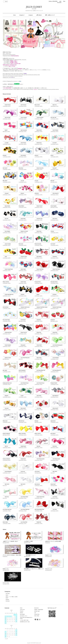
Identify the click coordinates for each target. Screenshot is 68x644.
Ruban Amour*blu (39, 168)
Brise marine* (22, 408)
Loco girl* (36, 181)
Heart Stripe (38, 396)
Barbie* (5, 130)
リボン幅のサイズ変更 (28, 541)
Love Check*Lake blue (7, 509)
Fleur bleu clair (53, 117)
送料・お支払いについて (50, 15)
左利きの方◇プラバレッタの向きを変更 (53, 541)
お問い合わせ (39, 15)
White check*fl (54, 408)
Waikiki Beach (22, 446)
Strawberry (38, 320)
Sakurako (37, 446)
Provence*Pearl (38, 282)
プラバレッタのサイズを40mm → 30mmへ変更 (12, 555)
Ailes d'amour (37, 484)
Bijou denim (5, 181)
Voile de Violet (6, 117)
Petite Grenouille (38, 244)
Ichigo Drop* (54, 332)
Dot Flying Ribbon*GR (40, 370)
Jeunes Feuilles (7, 244)
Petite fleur (37, 193)
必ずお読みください (24, 616)
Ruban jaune (38, 143)
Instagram (31, 15)
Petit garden (22, 345)
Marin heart (21, 244)
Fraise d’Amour (7, 105)
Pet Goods (8, 601)
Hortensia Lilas (39, 219)
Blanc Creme (37, 105)
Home (14, 15)
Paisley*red (38, 522)
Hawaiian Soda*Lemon (24, 307)
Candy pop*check (7, 332)
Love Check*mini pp (24, 383)
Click (20, 81)
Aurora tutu (22, 471)
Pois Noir (5, 219)
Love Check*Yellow (23, 497)
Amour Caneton (23, 117)
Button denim (38, 130)
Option (7, 595)
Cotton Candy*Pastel (8, 269)
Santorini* (37, 155)
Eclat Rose (54, 446)
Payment (22, 611)
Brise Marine (53, 434)
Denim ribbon (5, 522)
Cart (35, 613)
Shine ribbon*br (55, 193)
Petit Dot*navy (21, 421)
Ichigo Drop (38, 332)
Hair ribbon (8, 594)
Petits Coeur (38, 231)
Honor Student (54, 130)
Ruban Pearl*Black (55, 269)
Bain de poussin (23, 130)
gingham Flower (7, 358)
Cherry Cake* (38, 345)
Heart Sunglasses (22, 370)
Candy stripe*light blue (8, 294)
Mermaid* (52, 181)
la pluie (21, 396)
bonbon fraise (22, 282)
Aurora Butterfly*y (7, 471)
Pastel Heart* (53, 484)
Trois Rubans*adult (55, 459)
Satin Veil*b (54, 471)
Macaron (21, 193)
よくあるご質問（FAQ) (24, 620)
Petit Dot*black (6, 307)
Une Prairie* (53, 244)
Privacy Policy (37, 614)
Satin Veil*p (6, 484)
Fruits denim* (22, 320)
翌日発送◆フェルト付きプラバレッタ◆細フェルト (34, 569)
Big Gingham (38, 257)
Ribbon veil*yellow (22, 434)
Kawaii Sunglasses (6, 434)
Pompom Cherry (23, 257)
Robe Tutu (54, 105)
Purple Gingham (7, 345)
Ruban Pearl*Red (39, 269)
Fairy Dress (21, 168)
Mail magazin (22, 614)
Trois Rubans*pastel (40, 459)
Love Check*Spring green (57, 345)
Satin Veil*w (22, 484)
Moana (37, 294)
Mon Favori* (5, 168)
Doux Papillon (6, 231)
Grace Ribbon (21, 206)
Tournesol (6, 408)
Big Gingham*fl (54, 396)
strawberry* (53, 320)
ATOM (38, 616)
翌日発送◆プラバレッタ (30, 555)
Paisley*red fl (22, 459)
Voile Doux (6, 497)
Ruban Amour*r (39, 206)
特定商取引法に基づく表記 (25, 622)
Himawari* (6, 193)
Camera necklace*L (6, 459)
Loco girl (21, 181)
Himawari (5, 155)
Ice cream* (54, 143)
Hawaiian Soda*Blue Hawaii (41, 307)
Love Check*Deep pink (24, 358)
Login (60, 1)
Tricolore (52, 231)
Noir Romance (22, 105)
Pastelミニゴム (6, 569)
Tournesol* (54, 168)
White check (5, 421)
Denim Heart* (22, 269)
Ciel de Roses (22, 143)
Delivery (21, 613)
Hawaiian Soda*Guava (56, 307)
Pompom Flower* (54, 383)
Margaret (5, 396)
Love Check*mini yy (39, 383)
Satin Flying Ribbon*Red (39, 509)
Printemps (54, 294)
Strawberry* (54, 257)
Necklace (7, 599)
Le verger (6, 143)
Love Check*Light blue (24, 509)
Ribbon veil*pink (6, 282)
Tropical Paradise (39, 117)
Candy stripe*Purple (40, 497)
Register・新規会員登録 (53, 1)
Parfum (52, 155)
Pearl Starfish (22, 155)
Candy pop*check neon (7, 383)
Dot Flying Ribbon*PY (56, 370)
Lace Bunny (54, 497)
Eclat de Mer (22, 219)
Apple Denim (53, 421)
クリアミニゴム (6, 582)
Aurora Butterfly (55, 358)
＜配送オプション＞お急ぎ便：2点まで (10, 541)
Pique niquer (38, 358)
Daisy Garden (6, 206)
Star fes (5, 446)
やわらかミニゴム (49, 569)
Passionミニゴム (49, 555)
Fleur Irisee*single (6, 320)
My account (59, 2)
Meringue (36, 421)
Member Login (37, 611)
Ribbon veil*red (38, 434)
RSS (35, 616)
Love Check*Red (23, 522)
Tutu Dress (54, 509)
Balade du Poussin (23, 231)
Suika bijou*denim (54, 282)
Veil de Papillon (54, 206)
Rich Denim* (54, 219)
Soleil (5, 257)
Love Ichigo (38, 408)
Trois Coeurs (37, 471)
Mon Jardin (5, 370)
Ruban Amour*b (23, 332)
